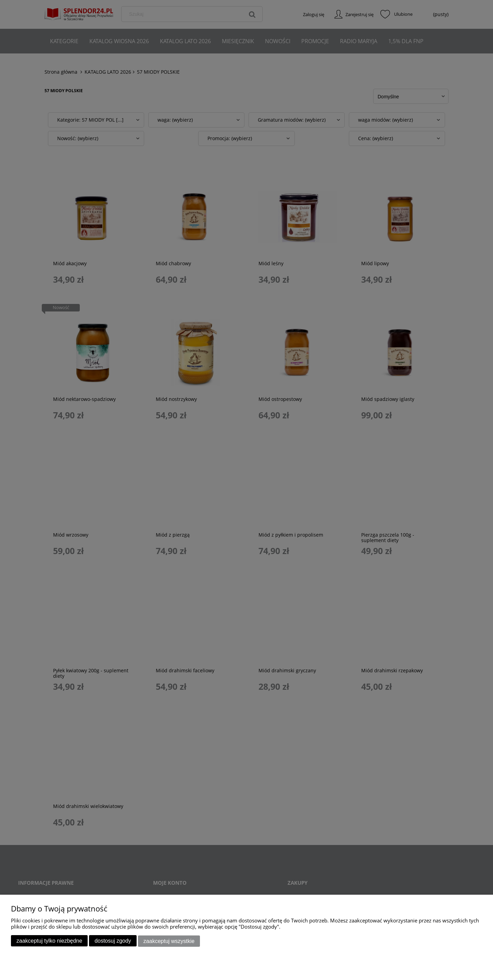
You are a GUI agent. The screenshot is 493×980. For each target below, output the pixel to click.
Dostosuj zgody (113, 941)
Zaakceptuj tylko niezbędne (49, 941)
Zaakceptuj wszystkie (169, 941)
